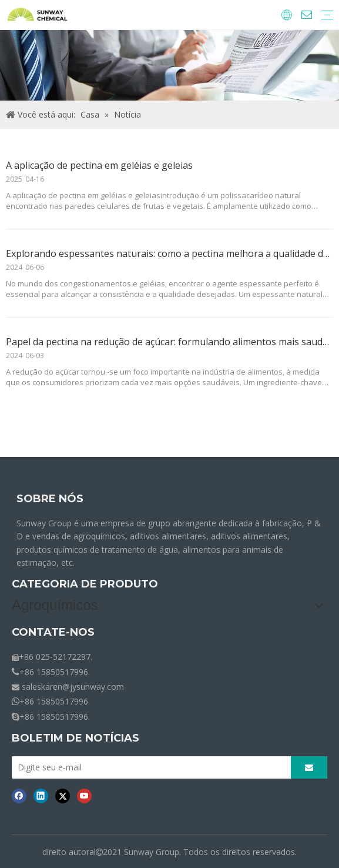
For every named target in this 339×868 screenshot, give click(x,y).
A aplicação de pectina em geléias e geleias (99, 165)
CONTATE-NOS (53, 632)
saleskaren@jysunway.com (73, 687)
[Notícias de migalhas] (169, 65)
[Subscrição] (309, 767)
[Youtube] (84, 796)
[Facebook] (19, 796)
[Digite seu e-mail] (154, 767)
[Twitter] (63, 796)
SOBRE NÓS (50, 499)
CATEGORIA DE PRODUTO (85, 584)
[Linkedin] (41, 796)
